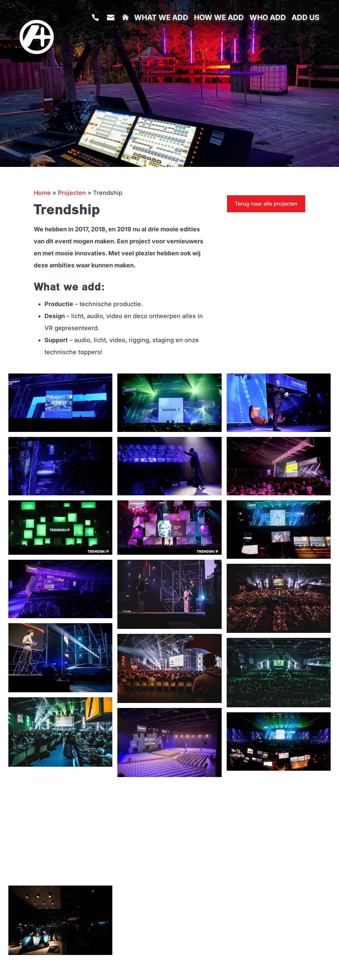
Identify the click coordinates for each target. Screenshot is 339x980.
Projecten (72, 193)
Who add (268, 18)
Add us (305, 18)
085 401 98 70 (96, 39)
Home (42, 193)
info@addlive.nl (112, 39)
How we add (219, 18)
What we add (161, 18)
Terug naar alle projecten (266, 204)
